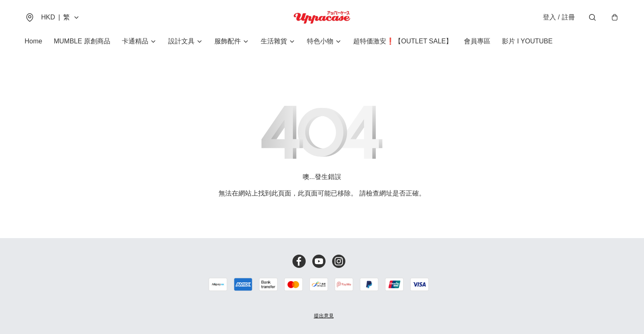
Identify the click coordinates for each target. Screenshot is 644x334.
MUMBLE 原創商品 (82, 41)
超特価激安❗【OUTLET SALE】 (403, 41)
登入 (559, 17)
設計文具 (181, 41)
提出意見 (324, 316)
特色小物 (320, 41)
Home (34, 41)
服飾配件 (228, 41)
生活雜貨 (274, 41)
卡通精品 (135, 41)
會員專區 (477, 41)
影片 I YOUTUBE (527, 41)
